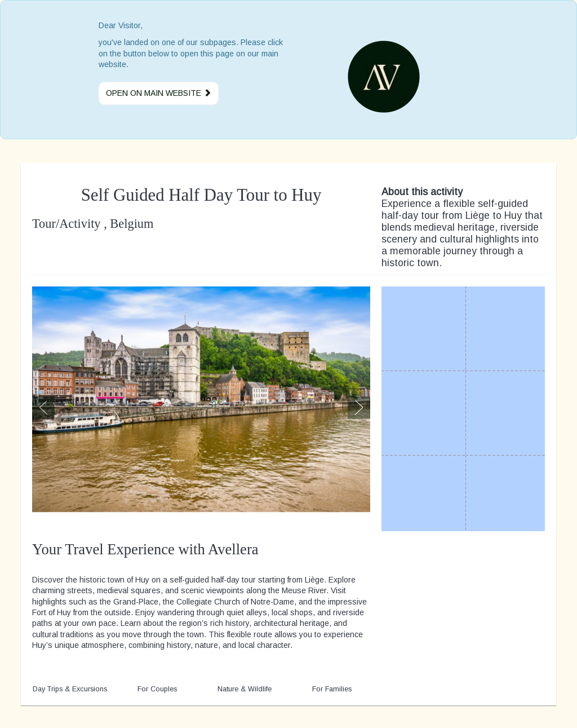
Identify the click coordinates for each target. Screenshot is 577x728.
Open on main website (159, 93)
